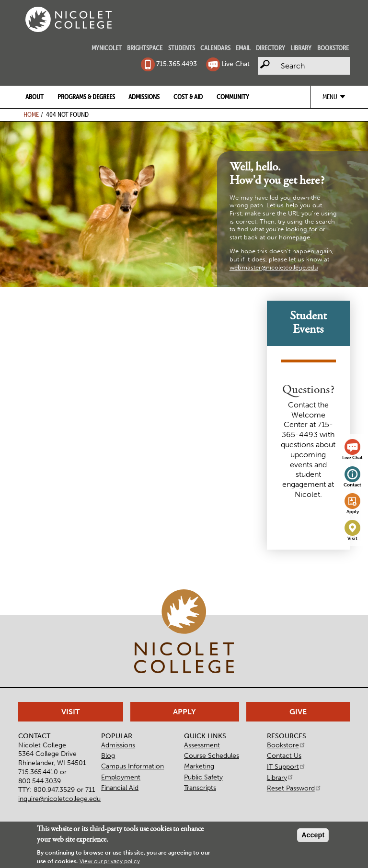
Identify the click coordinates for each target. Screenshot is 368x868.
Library (301, 48)
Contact (352, 485)
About (34, 97)
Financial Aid (120, 788)
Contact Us (284, 755)
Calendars (215, 48)
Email (243, 48)
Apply (353, 512)
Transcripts (200, 788)
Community (233, 97)
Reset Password (294, 788)
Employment (121, 777)
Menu (330, 97)
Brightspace (145, 48)
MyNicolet (107, 48)
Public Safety (203, 777)
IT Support (286, 767)
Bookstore (333, 48)
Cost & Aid (188, 97)
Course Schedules (212, 755)
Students (182, 48)
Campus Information (132, 766)
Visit (352, 539)
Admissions (144, 97)
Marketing (199, 766)
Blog (108, 755)
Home (31, 114)
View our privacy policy (110, 862)
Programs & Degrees (86, 97)
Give (298, 712)
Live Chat (236, 64)
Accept (313, 836)
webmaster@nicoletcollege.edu (274, 267)
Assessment (202, 745)
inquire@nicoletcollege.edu (59, 799)
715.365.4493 (177, 64)
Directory (270, 48)
